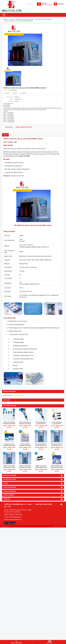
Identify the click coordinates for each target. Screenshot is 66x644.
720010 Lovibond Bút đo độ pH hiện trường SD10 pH (25, 424)
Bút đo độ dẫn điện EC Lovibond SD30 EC (41, 423)
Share (7, 93)
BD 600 (6, 152)
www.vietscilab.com (16, 520)
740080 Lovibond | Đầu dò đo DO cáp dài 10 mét (41, 467)
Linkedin (24, 93)
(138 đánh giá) (13, 90)
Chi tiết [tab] (5, 135)
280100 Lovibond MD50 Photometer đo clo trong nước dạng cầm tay (9, 467)
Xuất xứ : (11, 99)
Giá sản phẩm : (9, 127)
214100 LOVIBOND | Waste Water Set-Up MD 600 (25, 446)
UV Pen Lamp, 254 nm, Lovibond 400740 (57, 423)
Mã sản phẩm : (10, 97)
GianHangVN (61, 526)
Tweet (15, 93)
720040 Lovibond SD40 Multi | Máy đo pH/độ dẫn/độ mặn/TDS (9, 424)
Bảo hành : (11, 101)
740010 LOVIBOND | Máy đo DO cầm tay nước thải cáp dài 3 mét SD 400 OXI (57, 467)
